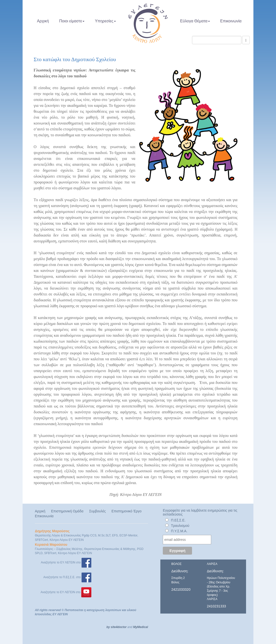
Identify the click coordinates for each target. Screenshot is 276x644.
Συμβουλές (97, 511)
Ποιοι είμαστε (72, 21)
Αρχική (43, 21)
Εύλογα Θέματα (195, 21)
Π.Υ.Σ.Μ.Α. (179, 531)
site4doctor (119, 627)
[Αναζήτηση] (246, 40)
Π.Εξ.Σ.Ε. (178, 520)
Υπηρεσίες (105, 21)
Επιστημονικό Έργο (126, 511)
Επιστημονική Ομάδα (67, 511)
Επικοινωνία (231, 21)
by (108, 627)
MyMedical (141, 627)
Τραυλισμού (180, 526)
